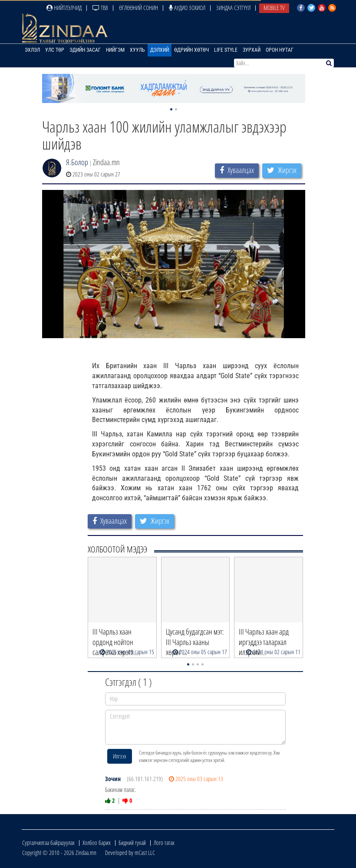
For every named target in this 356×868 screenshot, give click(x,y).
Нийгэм (115, 50)
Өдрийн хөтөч (191, 50)
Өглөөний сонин (138, 8)
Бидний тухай (132, 843)
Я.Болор (77, 162)
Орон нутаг (280, 50)
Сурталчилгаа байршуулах (48, 843)
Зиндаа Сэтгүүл (233, 8)
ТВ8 (100, 8)
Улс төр (55, 50)
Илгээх (120, 756)
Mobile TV (274, 8)
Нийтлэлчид (64, 8)
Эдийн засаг (85, 50)
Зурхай (252, 50)
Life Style (226, 50)
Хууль (137, 50)
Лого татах (164, 843)
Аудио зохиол (187, 8)
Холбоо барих (97, 843)
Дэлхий (160, 50)
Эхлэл (32, 50)
